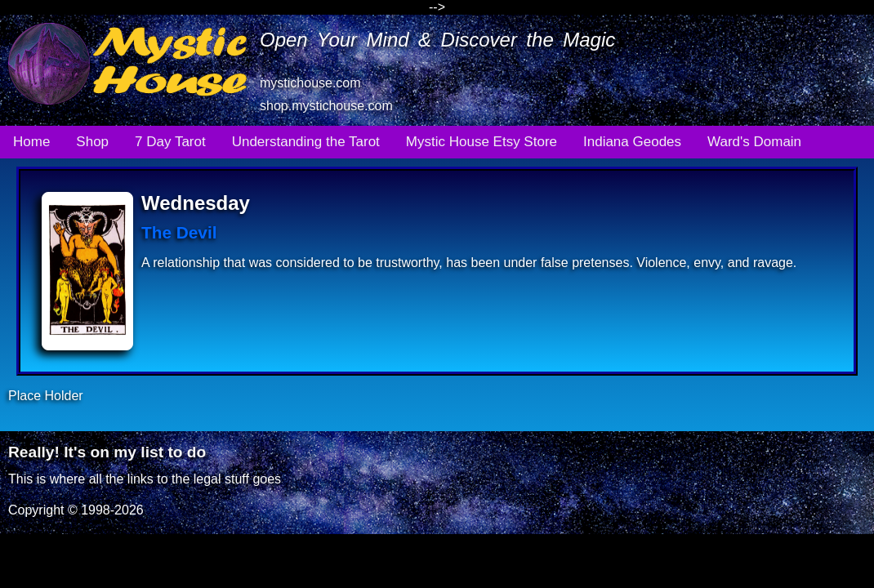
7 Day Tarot (170, 142)
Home (31, 142)
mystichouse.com (310, 83)
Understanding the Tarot (306, 142)
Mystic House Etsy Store (482, 142)
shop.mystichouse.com (326, 106)
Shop (92, 142)
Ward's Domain (754, 142)
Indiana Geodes (632, 142)
